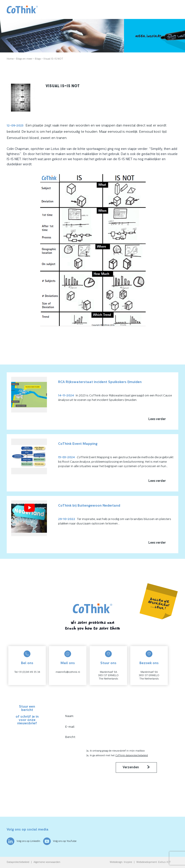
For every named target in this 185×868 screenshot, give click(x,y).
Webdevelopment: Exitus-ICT (153, 862)
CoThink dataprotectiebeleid (132, 756)
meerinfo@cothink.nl (68, 672)
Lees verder (157, 419)
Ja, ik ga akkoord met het (117, 756)
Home (10, 59)
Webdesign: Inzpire (121, 862)
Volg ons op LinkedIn (23, 841)
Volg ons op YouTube (60, 841)
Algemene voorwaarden (47, 862)
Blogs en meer (24, 59)
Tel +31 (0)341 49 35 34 (27, 672)
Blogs (38, 59)
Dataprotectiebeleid (18, 862)
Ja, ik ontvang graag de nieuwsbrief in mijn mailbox (116, 751)
